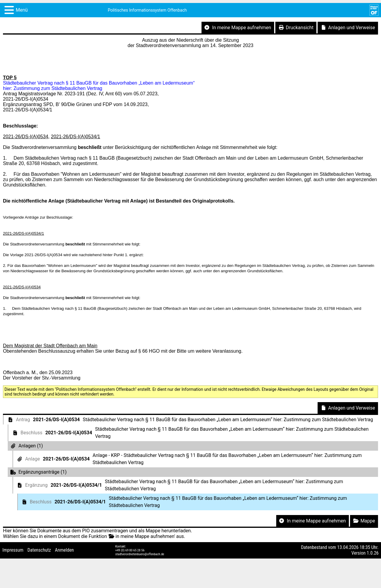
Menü (22, 10)
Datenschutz (39, 550)
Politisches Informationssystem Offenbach (147, 10)
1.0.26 (373, 553)
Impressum (13, 550)
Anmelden (64, 550)
